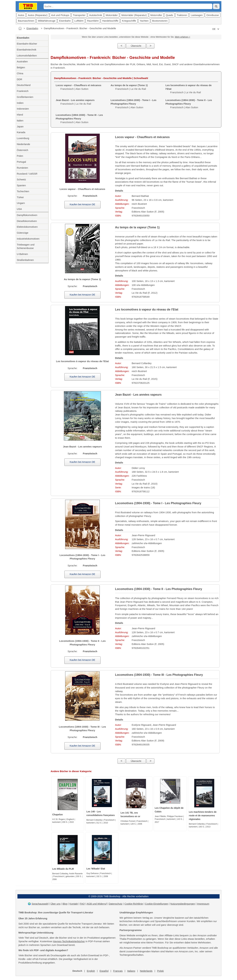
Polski (160, 971)
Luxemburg (23, 138)
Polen (20, 156)
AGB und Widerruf (97, 904)
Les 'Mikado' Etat (96, 869)
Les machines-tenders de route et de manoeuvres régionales (203, 816)
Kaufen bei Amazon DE (82, 204)
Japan (20, 126)
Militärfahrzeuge (47, 21)
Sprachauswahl (40, 904)
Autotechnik (96, 15)
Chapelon (58, 815)
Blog (65, 904)
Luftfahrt (79, 21)
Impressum (203, 904)
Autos (21, 15)
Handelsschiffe (110, 21)
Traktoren (182, 15)
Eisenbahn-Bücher (27, 44)
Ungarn (21, 203)
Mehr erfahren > (182, 37)
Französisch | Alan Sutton (133, 104)
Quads (169, 15)
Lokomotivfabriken (27, 56)
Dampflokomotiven (27, 215)
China (20, 73)
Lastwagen (197, 15)
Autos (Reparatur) (38, 15)
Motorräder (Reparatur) (134, 15)
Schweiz (21, 179)
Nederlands (146, 971)
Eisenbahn (65, 21)
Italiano (131, 971)
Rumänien (22, 168)
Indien (20, 103)
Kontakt (74, 904)
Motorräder (112, 15)
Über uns (56, 904)
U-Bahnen (22, 254)
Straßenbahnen (25, 260)
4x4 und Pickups (60, 15)
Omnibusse (213, 15)
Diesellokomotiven (27, 221)
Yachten (144, 21)
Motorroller (156, 15)
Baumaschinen (26, 21)
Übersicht (136, 46)
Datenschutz (115, 904)
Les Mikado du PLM (63, 869)
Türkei (20, 197)
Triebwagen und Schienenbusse (26, 246)
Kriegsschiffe (129, 21)
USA (19, 209)
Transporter (79, 15)
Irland (20, 115)
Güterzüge (23, 233)
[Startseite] (20, 28)
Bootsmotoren (160, 21)
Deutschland (24, 85)
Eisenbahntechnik (26, 50)
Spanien (21, 185)
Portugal (21, 162)
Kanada (21, 132)
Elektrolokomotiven (27, 227)
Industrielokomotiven (28, 239)
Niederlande (23, 144)
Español (104, 971)
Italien (20, 121)
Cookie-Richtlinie (134, 904)
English (91, 971)
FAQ (82, 904)
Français (118, 971)
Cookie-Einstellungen (157, 904)
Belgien (21, 67)
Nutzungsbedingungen (183, 904)
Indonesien (23, 109)
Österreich (22, 150)
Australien (22, 61)
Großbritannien (25, 97)
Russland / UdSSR (27, 174)
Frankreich (23, 91)
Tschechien (23, 191)
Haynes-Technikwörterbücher (69, 941)
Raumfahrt (93, 21)
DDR (20, 79)
